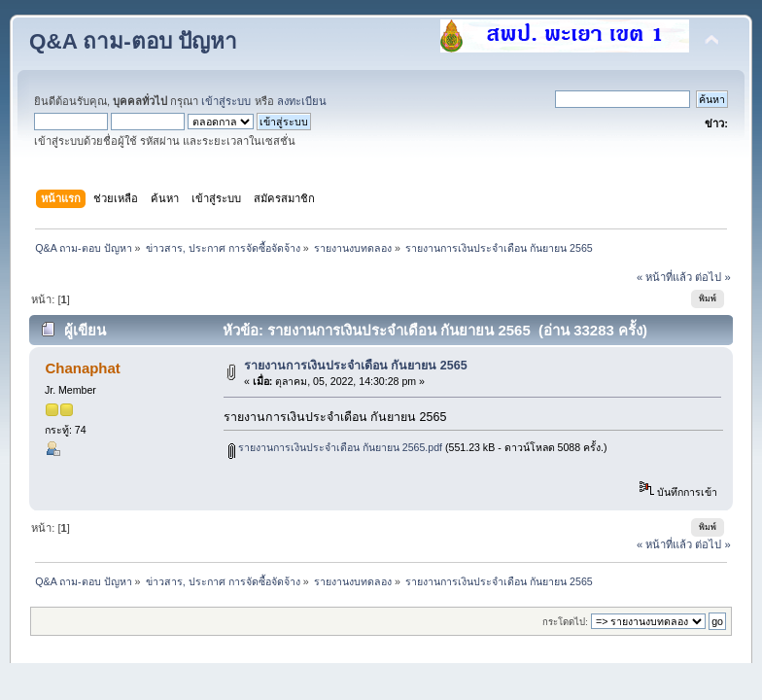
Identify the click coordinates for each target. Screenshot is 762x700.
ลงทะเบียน (302, 101)
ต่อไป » (712, 277)
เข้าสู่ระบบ (226, 101)
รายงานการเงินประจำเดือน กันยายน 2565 (356, 366)
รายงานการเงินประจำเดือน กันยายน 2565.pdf (335, 447)
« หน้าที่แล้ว (664, 277)
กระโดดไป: (565, 622)
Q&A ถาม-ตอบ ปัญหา (133, 41)
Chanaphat (82, 368)
